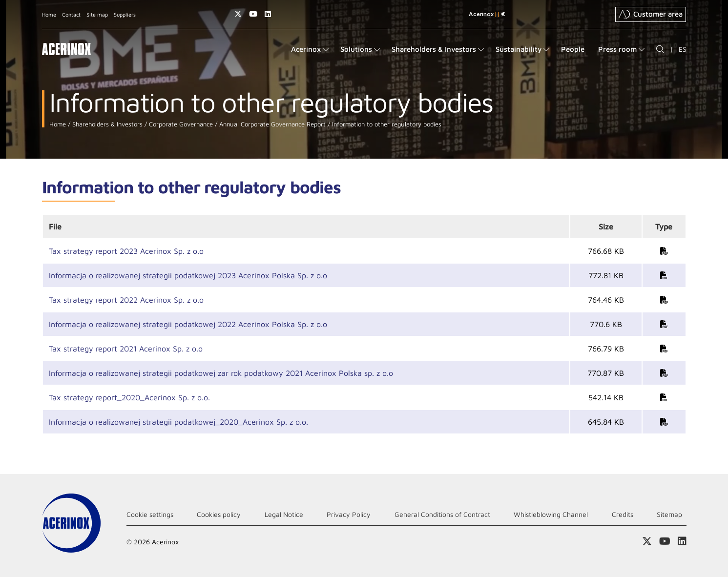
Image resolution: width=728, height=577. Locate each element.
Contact (71, 14)
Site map (97, 14)
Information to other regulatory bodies (386, 124)
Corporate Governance (180, 124)
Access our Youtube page (253, 14)
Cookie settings (150, 514)
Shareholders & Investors (106, 124)
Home (49, 14)
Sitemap (669, 514)
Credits (623, 514)
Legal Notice (284, 514)
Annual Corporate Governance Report (271, 124)
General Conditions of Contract (442, 514)
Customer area (651, 14)
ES (683, 49)
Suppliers (125, 14)
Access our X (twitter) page (238, 14)
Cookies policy (219, 514)
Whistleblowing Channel (551, 514)
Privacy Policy (349, 514)
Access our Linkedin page (268, 14)
